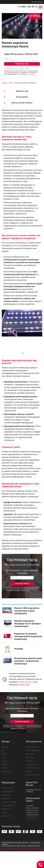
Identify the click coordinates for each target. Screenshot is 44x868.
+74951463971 (40, 862)
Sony (4, 758)
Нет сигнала (31, 758)
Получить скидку (9, 802)
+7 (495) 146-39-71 (27, 7)
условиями (31, 74)
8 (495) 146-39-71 (26, 682)
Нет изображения (33, 751)
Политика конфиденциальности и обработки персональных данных (22, 849)
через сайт (25, 685)
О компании (6, 795)
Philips (5, 754)
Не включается (32, 747)
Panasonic (6, 764)
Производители (8, 792)
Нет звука (30, 754)
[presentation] (21, 353)
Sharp (4, 761)
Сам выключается (33, 775)
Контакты (6, 799)
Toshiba (5, 768)
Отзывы (5, 813)
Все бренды (6, 771)
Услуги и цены (7, 788)
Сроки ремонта (8, 806)
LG (3, 751)
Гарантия (5, 809)
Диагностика (7, 816)
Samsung (5, 747)
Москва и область (37, 2)
